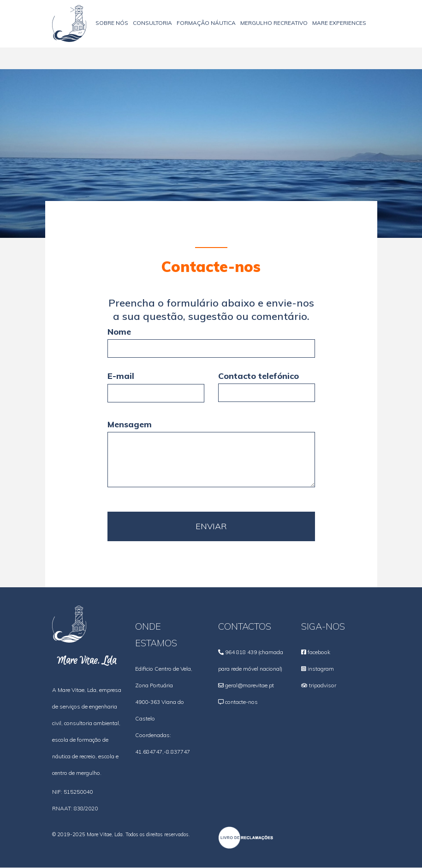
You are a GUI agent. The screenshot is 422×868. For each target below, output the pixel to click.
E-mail (121, 376)
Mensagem (130, 424)
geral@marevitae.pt (250, 685)
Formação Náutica (206, 23)
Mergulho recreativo (274, 23)
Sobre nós (112, 23)
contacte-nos (241, 702)
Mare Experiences (339, 23)
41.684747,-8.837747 (163, 752)
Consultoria (152, 23)
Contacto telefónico (259, 376)
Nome (119, 332)
